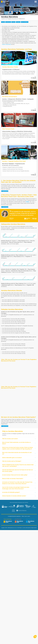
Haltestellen (8, 22)
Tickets (3, 22)
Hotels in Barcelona (6, 44)
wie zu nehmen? (25, 22)
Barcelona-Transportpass (10, 97)
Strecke (13, 22)
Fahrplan (18, 22)
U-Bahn (27, 202)
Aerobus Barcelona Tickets (10, 67)
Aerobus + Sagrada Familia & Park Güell (14, 161)
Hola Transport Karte (8, 129)
